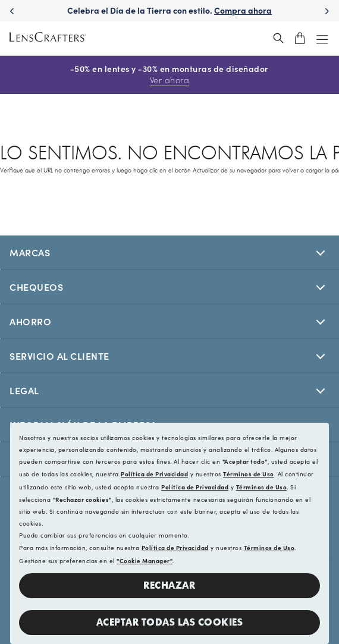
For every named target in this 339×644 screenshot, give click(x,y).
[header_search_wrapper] (278, 38)
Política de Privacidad (154, 474)
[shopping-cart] (300, 38)
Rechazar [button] (169, 585)
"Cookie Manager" (145, 561)
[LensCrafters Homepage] (48, 38)
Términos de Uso (249, 474)
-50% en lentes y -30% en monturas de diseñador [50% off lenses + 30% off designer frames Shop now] (169, 75)
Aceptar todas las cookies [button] (170, 622)
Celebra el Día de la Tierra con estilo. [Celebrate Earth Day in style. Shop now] (169, 10)
